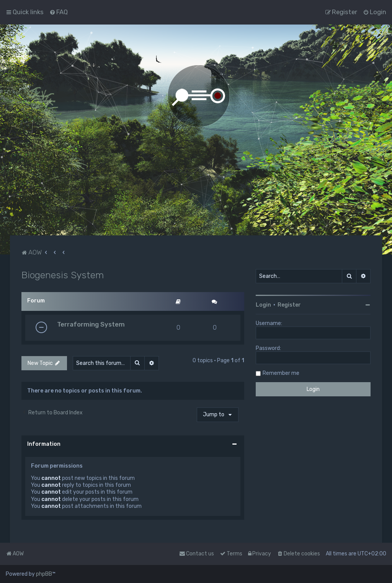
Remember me (281, 373)
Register (289, 305)
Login (263, 305)
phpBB (44, 574)
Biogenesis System (63, 275)
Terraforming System (91, 324)
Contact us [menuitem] (197, 554)
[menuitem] (59, 12)
